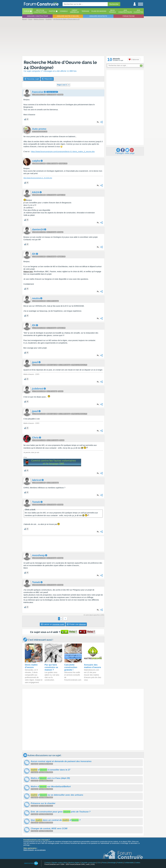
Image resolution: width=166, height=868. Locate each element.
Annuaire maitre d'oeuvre (68, 16)
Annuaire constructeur (37, 16)
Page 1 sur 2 (62, 85)
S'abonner (134, 59)
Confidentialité (129, 863)
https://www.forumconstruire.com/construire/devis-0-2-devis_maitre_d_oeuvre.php (63, 152)
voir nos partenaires (40, 850)
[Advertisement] (83, 38)
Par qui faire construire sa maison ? (51, 667)
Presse (104, 863)
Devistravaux (112, 11)
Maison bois (28, 272)
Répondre (47, 79)
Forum (27, 11)
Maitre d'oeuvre (29, 850)
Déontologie (112, 863)
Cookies (137, 863)
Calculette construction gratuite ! (71, 667)
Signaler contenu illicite (59, 863)
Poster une (76, 624)
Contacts (47, 863)
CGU (99, 863)
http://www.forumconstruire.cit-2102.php (38, 178)
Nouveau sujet (32, 79)
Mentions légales (74, 863)
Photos (52, 11)
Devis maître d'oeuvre (31, 666)
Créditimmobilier (75, 11)
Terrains (85, 11)
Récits (40, 11)
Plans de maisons (99, 11)
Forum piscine (129, 16)
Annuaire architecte (98, 16)
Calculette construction (88, 863)
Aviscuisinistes (138, 11)
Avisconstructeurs (125, 11)
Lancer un (52, 624)
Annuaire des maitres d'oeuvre (92, 666)
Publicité (120, 863)
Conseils (64, 11)
